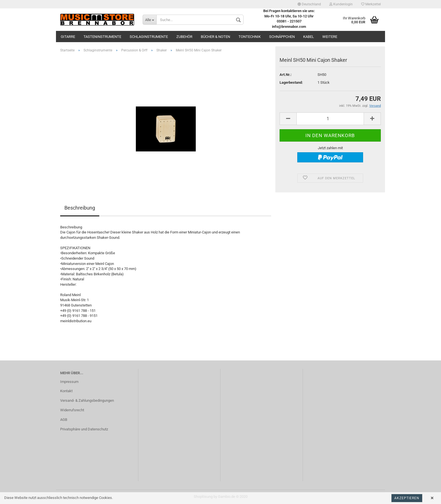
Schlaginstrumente (149, 37)
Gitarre (68, 37)
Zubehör (184, 37)
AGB (64, 420)
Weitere (330, 37)
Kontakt (66, 391)
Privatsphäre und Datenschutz (84, 429)
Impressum (69, 382)
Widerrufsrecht (72, 410)
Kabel (309, 37)
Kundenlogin (341, 4)
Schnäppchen (282, 37)
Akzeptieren (407, 498)
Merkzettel (371, 4)
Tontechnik (250, 37)
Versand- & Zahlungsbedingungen (87, 400)
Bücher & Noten (215, 37)
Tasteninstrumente (102, 37)
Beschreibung (80, 208)
